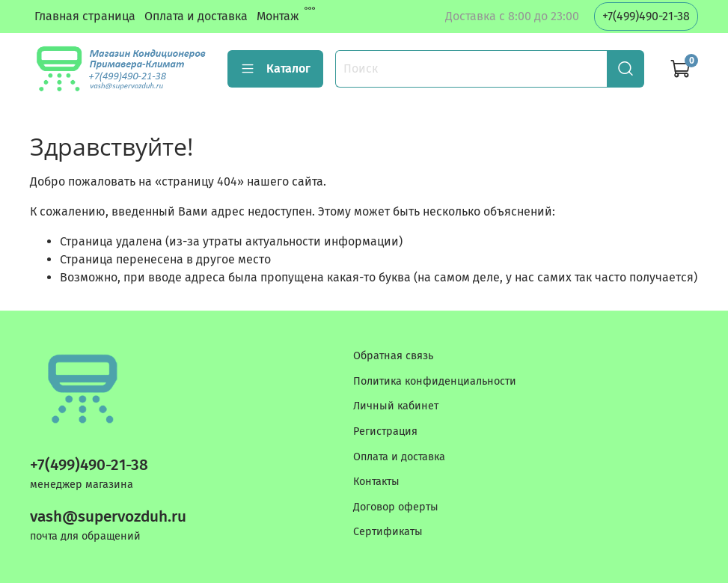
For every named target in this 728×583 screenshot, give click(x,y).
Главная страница (85, 16)
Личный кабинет (396, 406)
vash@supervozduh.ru (108, 517)
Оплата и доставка (196, 16)
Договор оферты (396, 507)
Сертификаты (388, 532)
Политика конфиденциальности (435, 381)
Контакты (376, 482)
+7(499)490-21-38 (646, 16)
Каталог (275, 69)
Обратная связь (393, 356)
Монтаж (278, 16)
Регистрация (385, 431)
